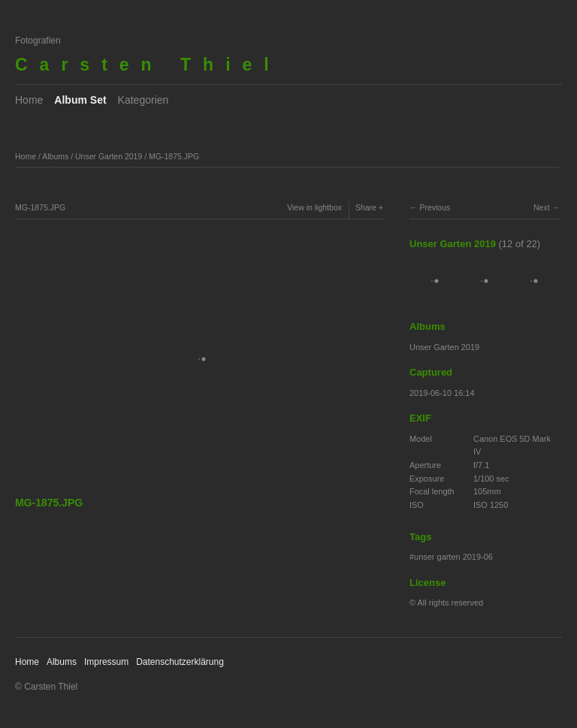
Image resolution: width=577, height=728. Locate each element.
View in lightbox (314, 207)
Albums (55, 156)
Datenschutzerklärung (180, 662)
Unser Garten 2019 (109, 156)
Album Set (80, 100)
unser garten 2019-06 (453, 557)
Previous (435, 207)
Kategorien (143, 100)
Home (29, 100)
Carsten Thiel (148, 65)
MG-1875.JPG (174, 156)
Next (542, 207)
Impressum (106, 662)
